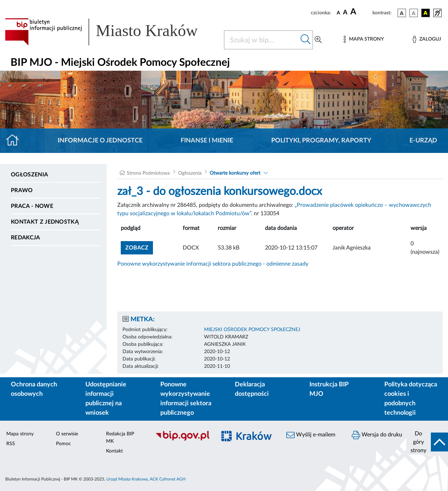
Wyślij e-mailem (311, 435)
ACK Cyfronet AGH (168, 479)
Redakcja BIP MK (120, 438)
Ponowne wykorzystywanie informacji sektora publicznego (186, 399)
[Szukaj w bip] (306, 40)
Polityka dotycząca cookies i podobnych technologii (411, 399)
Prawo (22, 190)
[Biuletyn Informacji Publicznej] (182, 440)
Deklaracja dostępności (252, 389)
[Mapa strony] (364, 39)
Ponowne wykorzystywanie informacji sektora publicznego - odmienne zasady (213, 264)
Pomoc (64, 444)
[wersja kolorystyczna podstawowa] (402, 13)
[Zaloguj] (427, 39)
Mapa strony (20, 434)
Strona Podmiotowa (148, 173)
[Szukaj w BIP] (261, 40)
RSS (11, 444)
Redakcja (26, 238)
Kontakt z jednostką (45, 222)
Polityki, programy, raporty (321, 141)
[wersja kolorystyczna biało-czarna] (414, 13)
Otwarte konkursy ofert (235, 173)
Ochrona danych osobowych (34, 389)
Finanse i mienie (207, 141)
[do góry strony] (427, 442)
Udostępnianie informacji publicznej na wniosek (106, 399)
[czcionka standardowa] (338, 13)
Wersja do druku (377, 435)
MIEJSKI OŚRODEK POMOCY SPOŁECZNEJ (252, 330)
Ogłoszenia (29, 175)
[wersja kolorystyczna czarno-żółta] (426, 13)
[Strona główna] (15, 141)
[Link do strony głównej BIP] (110, 32)
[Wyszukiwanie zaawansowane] (318, 40)
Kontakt (114, 451)
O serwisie (67, 434)
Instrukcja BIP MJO (329, 389)
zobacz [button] (139, 247)
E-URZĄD (423, 141)
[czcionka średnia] (345, 13)
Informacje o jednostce (100, 141)
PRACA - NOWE (32, 206)
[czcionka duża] (360, 12)
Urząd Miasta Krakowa (127, 479)
